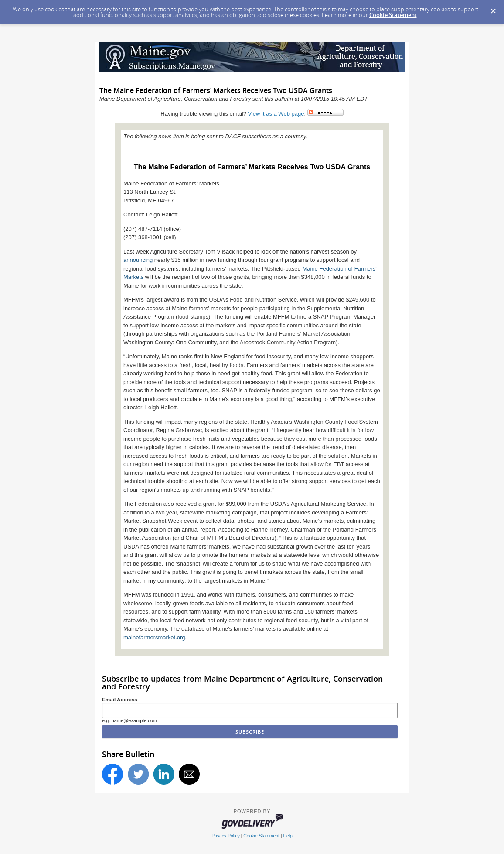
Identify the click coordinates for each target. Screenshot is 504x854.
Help (288, 836)
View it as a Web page (276, 114)
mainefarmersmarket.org (154, 637)
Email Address (120, 699)
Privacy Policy (226, 836)
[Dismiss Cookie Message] (493, 8)
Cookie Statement (393, 15)
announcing (139, 260)
